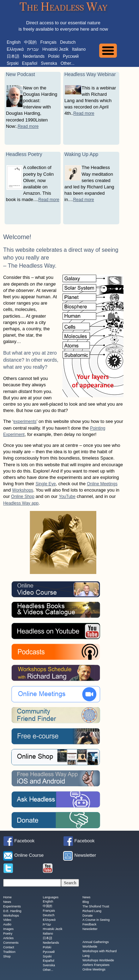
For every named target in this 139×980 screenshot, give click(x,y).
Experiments (12, 906)
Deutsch (68, 42)
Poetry (8, 934)
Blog (86, 902)
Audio (7, 925)
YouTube (67, 497)
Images (8, 929)
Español (29, 63)
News (7, 902)
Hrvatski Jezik (55, 49)
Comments (11, 943)
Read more (28, 126)
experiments (25, 422)
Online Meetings (102, 484)
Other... (68, 63)
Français (48, 42)
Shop (7, 956)
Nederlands (34, 56)
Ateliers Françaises (96, 965)
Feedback (90, 925)
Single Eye (46, 484)
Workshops (23, 490)
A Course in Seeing (96, 920)
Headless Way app (21, 503)
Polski (54, 56)
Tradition (9, 952)
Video (7, 920)
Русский (71, 56)
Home (7, 897)
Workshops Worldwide (98, 960)
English (14, 42)
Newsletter (90, 929)
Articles (8, 938)
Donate (88, 916)
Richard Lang (92, 911)
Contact (9, 947)
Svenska (49, 63)
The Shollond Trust (96, 906)
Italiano (79, 49)
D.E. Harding (12, 911)
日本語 (13, 56)
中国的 (30, 42)
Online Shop (23, 497)
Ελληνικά (15, 49)
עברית (33, 49)
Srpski (13, 63)
